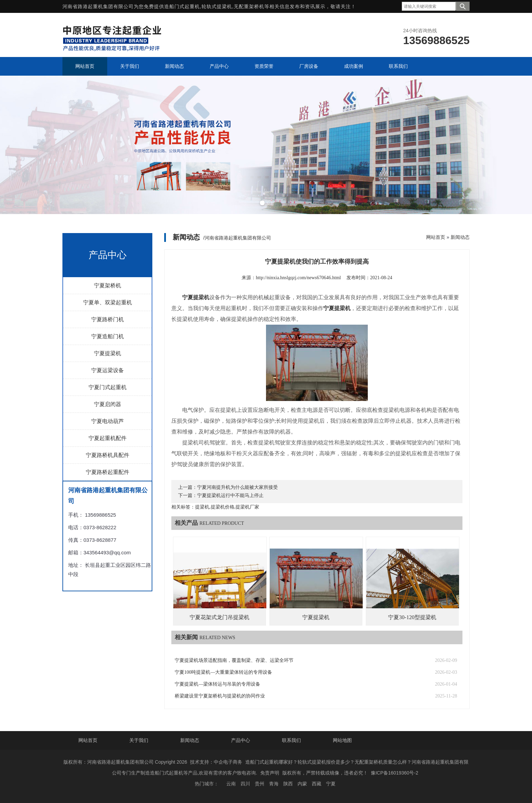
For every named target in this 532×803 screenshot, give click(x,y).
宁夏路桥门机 (108, 319)
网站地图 (342, 740)
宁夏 (331, 784)
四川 (245, 784)
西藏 (317, 784)
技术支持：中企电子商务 (216, 762)
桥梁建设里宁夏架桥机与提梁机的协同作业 (220, 696)
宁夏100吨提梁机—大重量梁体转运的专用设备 (223, 672)
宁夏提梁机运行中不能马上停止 (230, 495)
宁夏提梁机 (108, 353)
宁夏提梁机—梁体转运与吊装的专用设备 (217, 684)
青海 (274, 784)
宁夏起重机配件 (108, 438)
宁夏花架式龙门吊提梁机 (220, 617)
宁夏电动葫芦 (108, 421)
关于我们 (139, 740)
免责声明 (270, 773)
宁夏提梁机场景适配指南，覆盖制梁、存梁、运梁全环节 (234, 660)
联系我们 (291, 740)
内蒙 (302, 784)
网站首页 (436, 237)
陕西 (288, 784)
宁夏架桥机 (108, 285)
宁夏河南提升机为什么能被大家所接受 (237, 487)
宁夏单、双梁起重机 (108, 302)
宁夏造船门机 (108, 336)
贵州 (260, 784)
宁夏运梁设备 (108, 370)
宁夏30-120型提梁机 (412, 617)
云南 (231, 784)
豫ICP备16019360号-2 (395, 773)
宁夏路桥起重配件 (108, 472)
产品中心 (241, 740)
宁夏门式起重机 (108, 387)
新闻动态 (460, 237)
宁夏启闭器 (108, 404)
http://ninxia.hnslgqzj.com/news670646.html (298, 278)
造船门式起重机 (182, 6)
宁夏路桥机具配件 (108, 455)
